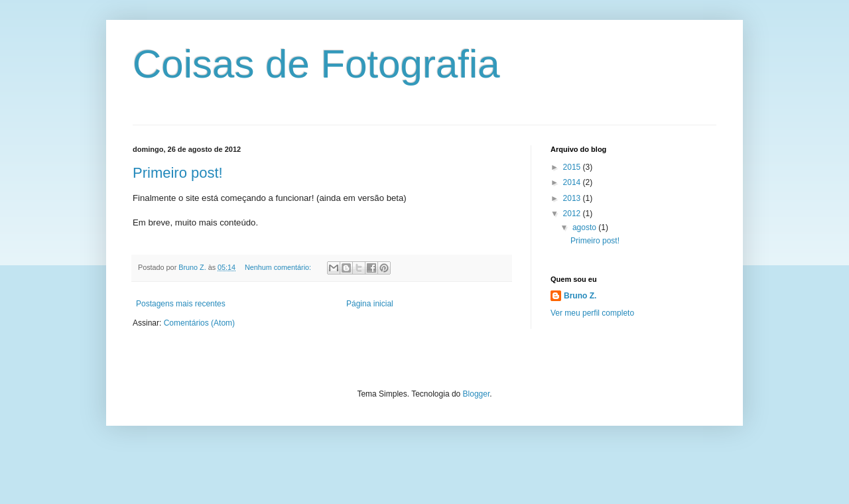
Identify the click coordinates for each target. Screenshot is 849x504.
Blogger (477, 394)
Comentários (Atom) (199, 323)
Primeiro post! (178, 173)
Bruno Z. (580, 296)
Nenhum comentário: (279, 267)
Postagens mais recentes (181, 304)
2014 (573, 182)
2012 (573, 214)
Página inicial (370, 304)
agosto (585, 227)
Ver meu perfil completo (592, 313)
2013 (573, 198)
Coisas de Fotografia (316, 64)
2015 (573, 167)
